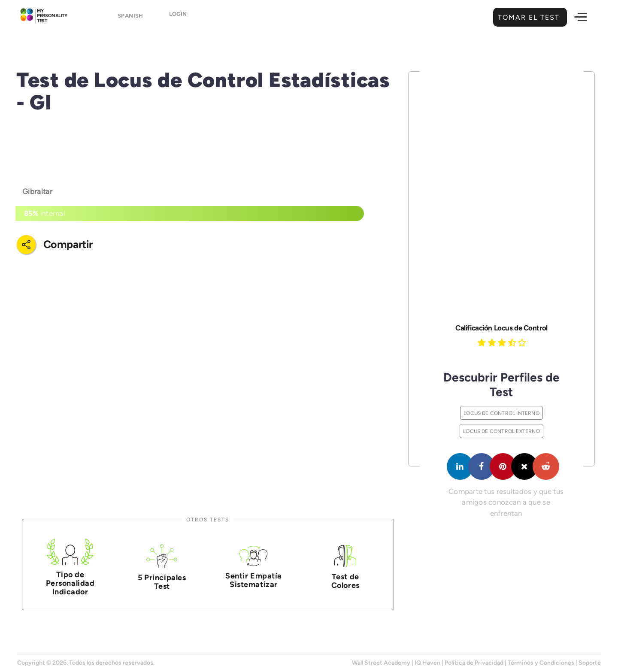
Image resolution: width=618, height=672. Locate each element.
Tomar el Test (528, 17)
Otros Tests (208, 519)
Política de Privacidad (474, 663)
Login (186, 18)
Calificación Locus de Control (501, 328)
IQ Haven (427, 663)
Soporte (590, 663)
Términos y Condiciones (541, 663)
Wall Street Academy (381, 663)
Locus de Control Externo (501, 431)
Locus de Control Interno (501, 413)
